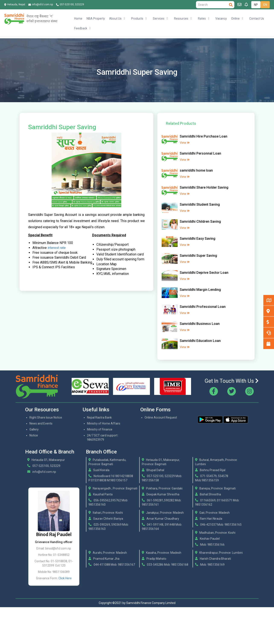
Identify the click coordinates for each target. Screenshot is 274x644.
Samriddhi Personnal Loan (200, 153)
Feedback (81, 28)
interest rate (57, 248)
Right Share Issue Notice (46, 417)
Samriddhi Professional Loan (203, 307)
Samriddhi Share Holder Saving (204, 187)
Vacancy (221, 19)
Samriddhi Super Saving (198, 256)
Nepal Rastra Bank (99, 417)
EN (265, 5)
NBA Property (96, 19)
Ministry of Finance (100, 429)
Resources (181, 19)
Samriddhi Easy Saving (198, 239)
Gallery (34, 429)
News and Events (41, 423)
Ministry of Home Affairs (104, 423)
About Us (115, 19)
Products (137, 19)
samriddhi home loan (196, 170)
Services (159, 19)
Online (235, 19)
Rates (202, 19)
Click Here (65, 578)
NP (256, 5)
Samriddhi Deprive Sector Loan (204, 273)
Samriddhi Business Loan (200, 324)
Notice (34, 435)
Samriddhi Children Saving (200, 222)
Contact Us (257, 19)
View (185, 143)
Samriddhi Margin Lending (200, 290)
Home (78, 19)
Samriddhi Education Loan (200, 341)
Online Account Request (161, 417)
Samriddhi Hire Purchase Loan (204, 136)
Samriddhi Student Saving (200, 204)
